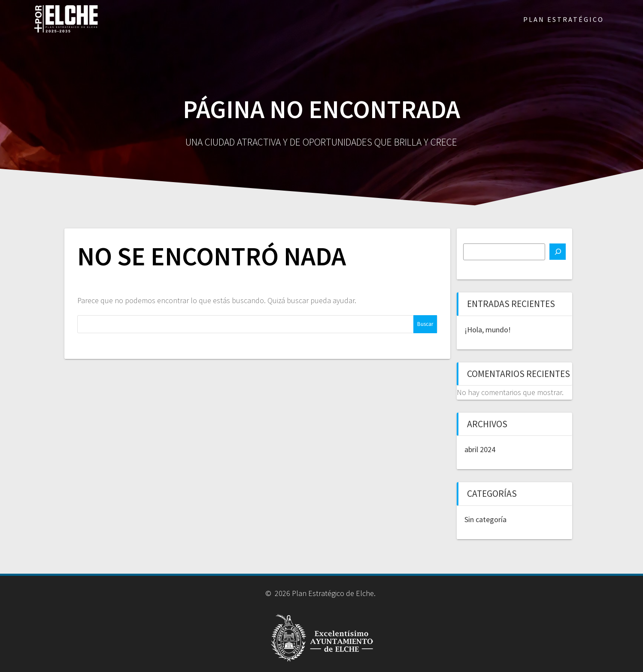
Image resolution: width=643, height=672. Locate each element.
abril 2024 (480, 449)
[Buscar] (558, 252)
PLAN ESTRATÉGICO (564, 19)
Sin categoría (485, 519)
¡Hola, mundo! (488, 330)
